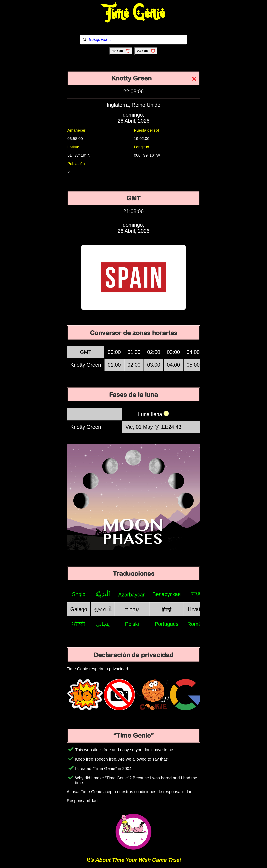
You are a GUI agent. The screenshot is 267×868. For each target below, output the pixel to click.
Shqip (79, 594)
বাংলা (197, 594)
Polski (132, 624)
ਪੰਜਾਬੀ (79, 624)
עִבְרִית (132, 609)
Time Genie (134, 14)
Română (197, 624)
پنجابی (103, 624)
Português (166, 624)
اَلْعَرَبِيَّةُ (103, 594)
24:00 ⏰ (146, 51)
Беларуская (167, 594)
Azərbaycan (132, 595)
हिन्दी (166, 610)
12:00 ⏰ (121, 51)
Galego (79, 609)
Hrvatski (197, 609)
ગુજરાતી (103, 609)
